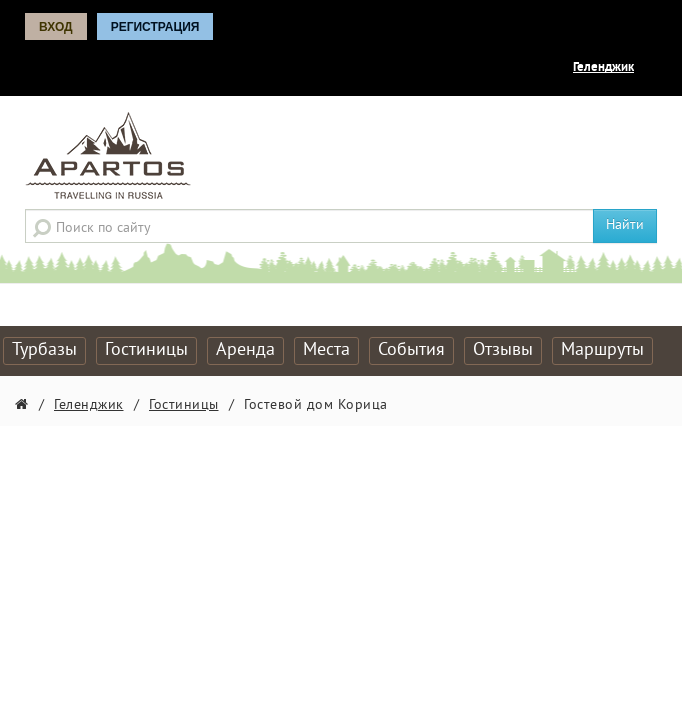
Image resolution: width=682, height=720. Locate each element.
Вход (56, 27)
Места (326, 350)
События (411, 350)
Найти (625, 225)
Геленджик (603, 68)
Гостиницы (146, 350)
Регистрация (155, 27)
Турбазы (44, 350)
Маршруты (602, 350)
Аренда (245, 350)
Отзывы (503, 350)
